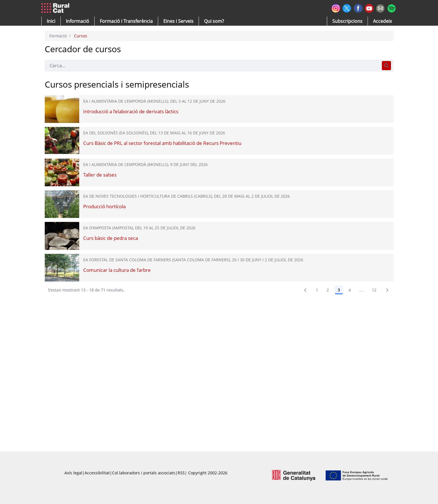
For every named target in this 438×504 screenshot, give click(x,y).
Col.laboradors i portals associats (144, 473)
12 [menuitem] (374, 290)
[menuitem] (126, 21)
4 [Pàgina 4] (350, 290)
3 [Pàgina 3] (339, 290)
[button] (51, 21)
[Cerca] (212, 66)
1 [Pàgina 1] (317, 290)
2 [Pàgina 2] (328, 290)
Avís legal (73, 473)
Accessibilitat (97, 473)
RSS (181, 473)
